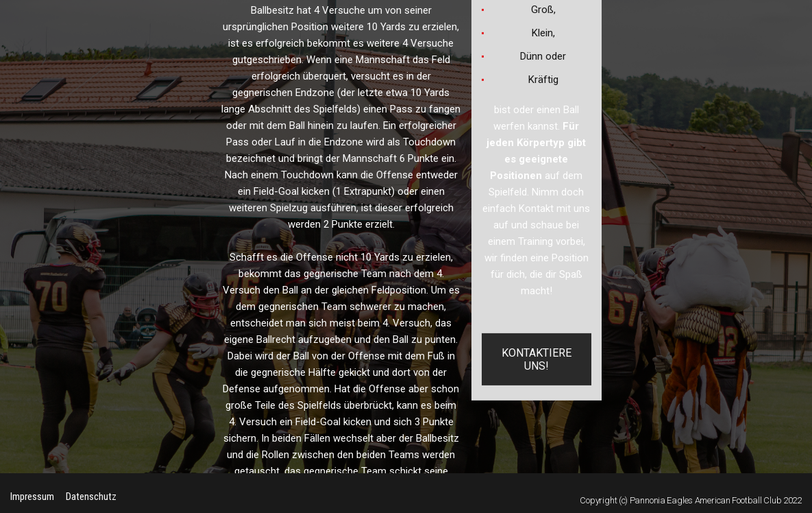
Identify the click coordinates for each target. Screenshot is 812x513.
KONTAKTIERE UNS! (537, 359)
